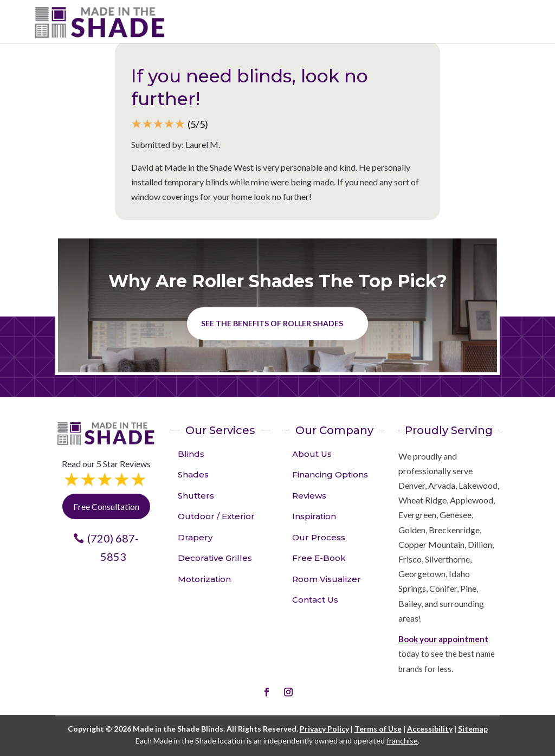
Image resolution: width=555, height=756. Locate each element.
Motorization (204, 579)
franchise (402, 741)
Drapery (195, 537)
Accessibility (430, 729)
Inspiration (314, 516)
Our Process (319, 537)
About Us (312, 454)
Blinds (191, 454)
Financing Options (330, 474)
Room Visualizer (327, 579)
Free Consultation (106, 506)
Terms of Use (378, 729)
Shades (193, 474)
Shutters (196, 496)
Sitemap (473, 729)
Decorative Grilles (215, 558)
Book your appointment (443, 639)
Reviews (309, 496)
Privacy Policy (324, 729)
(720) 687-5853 (113, 547)
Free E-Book (319, 558)
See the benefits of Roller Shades (272, 323)
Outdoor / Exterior (216, 516)
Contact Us (315, 600)
